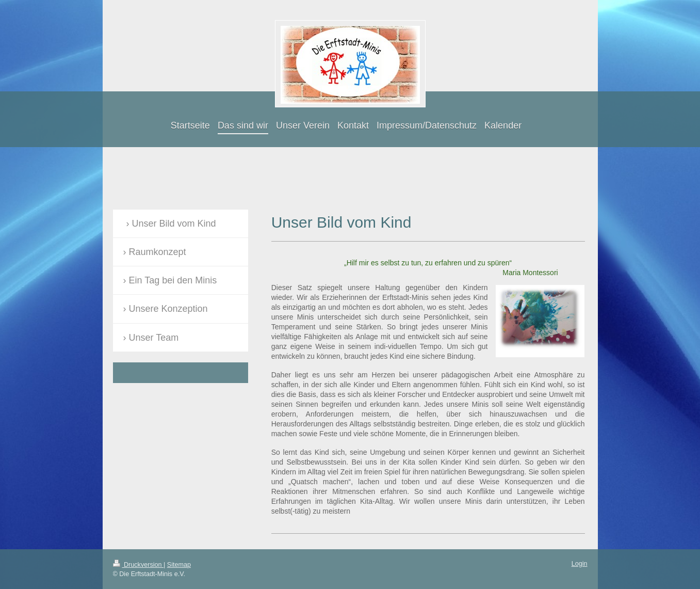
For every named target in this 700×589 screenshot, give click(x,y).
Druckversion (138, 565)
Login (580, 564)
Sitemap (179, 565)
